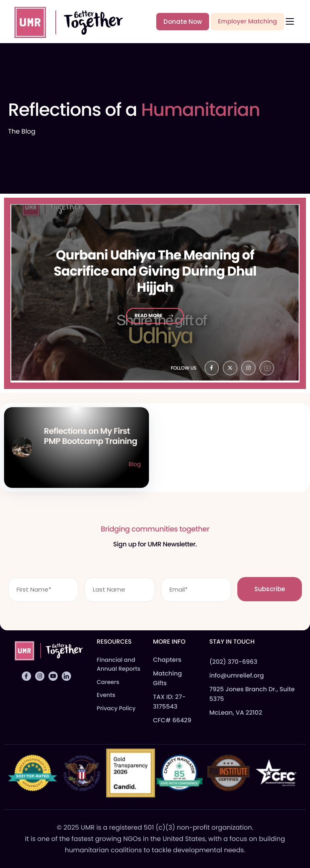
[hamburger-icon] (290, 21)
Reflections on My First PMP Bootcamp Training (91, 436)
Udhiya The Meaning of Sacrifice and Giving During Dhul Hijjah (155, 271)
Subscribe (270, 589)
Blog (135, 464)
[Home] (65, 21)
